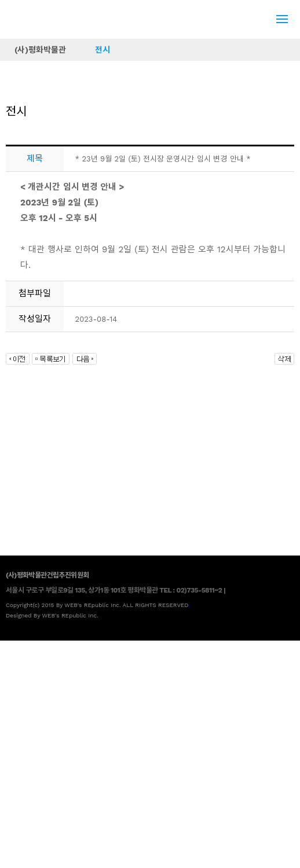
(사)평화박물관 (40, 50)
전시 (103, 50)
